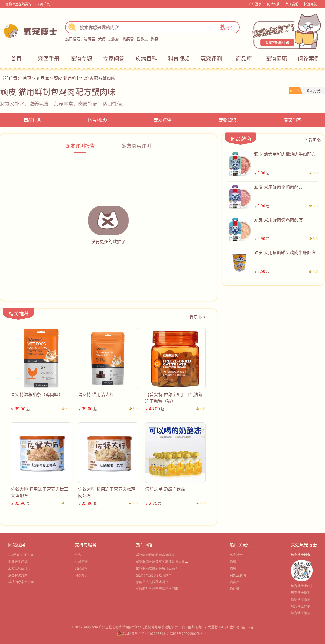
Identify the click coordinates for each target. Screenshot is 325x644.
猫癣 (233, 568)
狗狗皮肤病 (238, 575)
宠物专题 (81, 58)
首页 (16, 58)
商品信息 (32, 120)
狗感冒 (128, 39)
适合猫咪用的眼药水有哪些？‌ (157, 555)
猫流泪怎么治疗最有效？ (154, 575)
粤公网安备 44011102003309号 (145, 633)
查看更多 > (195, 317)
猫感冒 (90, 39)
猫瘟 (233, 562)
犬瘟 (102, 39)
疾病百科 (146, 58)
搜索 (226, 27)
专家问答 (114, 58)
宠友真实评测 (136, 145)
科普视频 (179, 58)
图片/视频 (97, 120)
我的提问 (81, 568)
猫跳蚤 (235, 589)
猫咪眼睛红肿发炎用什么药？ (157, 568)
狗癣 (154, 39)
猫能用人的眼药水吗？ (152, 582)
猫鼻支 (142, 39)
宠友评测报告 (80, 145)
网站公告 (274, 4)
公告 (78, 555)
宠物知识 (227, 120)
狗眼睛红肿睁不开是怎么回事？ (159, 589)
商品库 (244, 58)
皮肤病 (114, 39)
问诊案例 (309, 58)
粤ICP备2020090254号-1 (188, 633)
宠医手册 (49, 58)
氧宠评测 (211, 58)
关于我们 (292, 4)
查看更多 (313, 140)
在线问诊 (81, 562)
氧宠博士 (236, 555)
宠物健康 (276, 58)
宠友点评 (162, 120)
